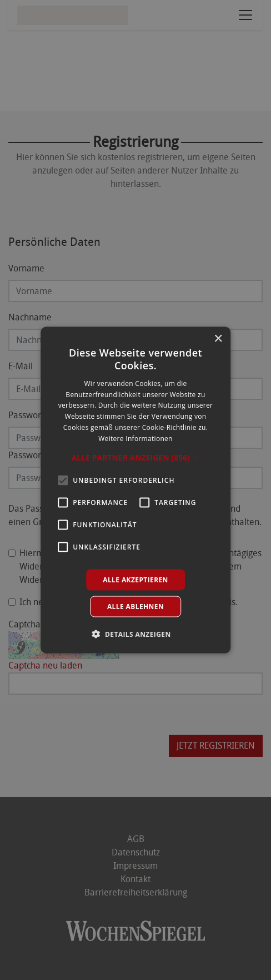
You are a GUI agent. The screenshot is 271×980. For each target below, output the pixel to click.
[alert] (135, 490)
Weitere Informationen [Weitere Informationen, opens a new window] (135, 438)
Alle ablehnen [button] (135, 606)
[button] (136, 457)
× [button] (218, 339)
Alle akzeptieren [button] (135, 579)
